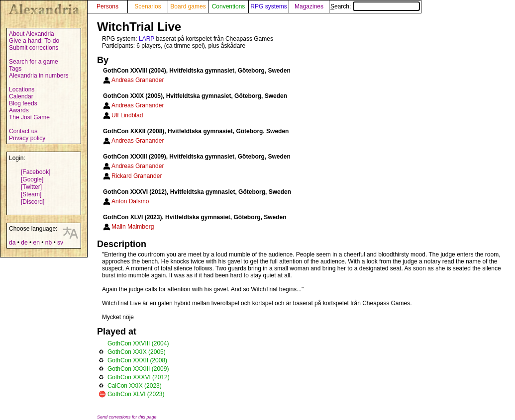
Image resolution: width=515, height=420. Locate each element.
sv (60, 243)
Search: (375, 6)
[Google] (32, 179)
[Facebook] (36, 172)
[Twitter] (31, 187)
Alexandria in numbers (39, 76)
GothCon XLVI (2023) (136, 394)
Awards (19, 110)
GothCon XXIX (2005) (137, 352)
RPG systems (268, 6)
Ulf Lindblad (127, 115)
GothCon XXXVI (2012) (139, 377)
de (24, 243)
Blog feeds (23, 103)
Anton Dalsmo (130, 201)
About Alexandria (32, 34)
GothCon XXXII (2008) (137, 360)
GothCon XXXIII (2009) (138, 369)
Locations (22, 89)
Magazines (309, 6)
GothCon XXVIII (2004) (138, 343)
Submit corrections (34, 48)
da (12, 243)
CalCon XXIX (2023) (135, 386)
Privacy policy (27, 138)
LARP (147, 39)
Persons (107, 6)
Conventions (229, 6)
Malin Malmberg (133, 227)
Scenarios (148, 6)
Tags (15, 69)
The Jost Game (29, 117)
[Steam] (31, 194)
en (36, 243)
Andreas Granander (138, 80)
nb (49, 243)
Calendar (21, 96)
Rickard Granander (137, 176)
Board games (188, 6)
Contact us (23, 131)
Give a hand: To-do (34, 41)
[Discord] (33, 202)
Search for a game (34, 62)
